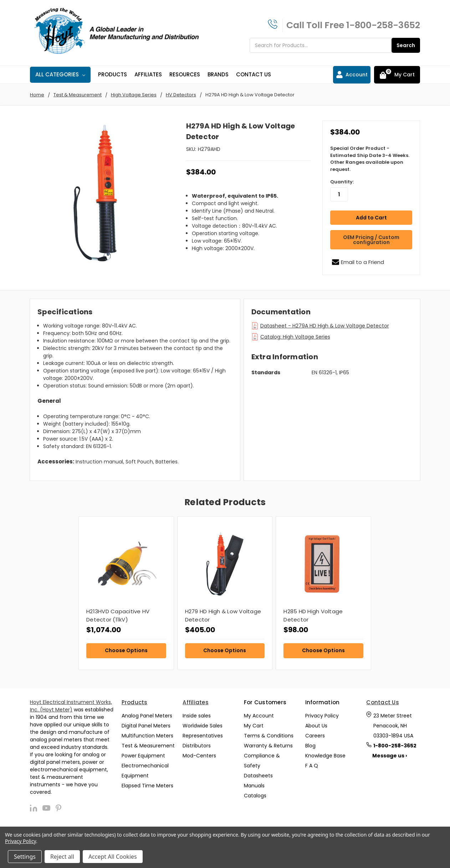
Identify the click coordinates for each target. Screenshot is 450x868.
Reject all (62, 857)
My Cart (254, 724)
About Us (316, 724)
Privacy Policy (322, 714)
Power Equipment (143, 754)
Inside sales (197, 714)
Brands (218, 74)
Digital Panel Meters (146, 724)
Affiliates (148, 74)
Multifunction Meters (147, 734)
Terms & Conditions (269, 734)
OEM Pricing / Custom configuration (371, 238)
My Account (259, 714)
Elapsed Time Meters (147, 784)
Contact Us (254, 74)
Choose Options (126, 649)
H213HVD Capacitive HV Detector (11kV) (118, 614)
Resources (185, 74)
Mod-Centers (199, 754)
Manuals (254, 784)
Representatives (203, 734)
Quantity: (342, 182)
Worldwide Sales (203, 724)
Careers (315, 734)
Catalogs (255, 794)
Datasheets (258, 774)
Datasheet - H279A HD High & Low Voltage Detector (325, 324)
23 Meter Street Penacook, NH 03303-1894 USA (393, 724)
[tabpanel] (126, 592)
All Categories (60, 74)
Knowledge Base (325, 754)
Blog (310, 744)
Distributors (197, 744)
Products (113, 74)
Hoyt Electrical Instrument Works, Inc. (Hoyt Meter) (71, 704)
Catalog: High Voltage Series (295, 335)
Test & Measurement (148, 744)
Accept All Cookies (113, 857)
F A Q (312, 764)
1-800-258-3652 (383, 25)
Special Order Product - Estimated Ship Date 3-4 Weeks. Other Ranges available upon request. (370, 159)
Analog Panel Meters (147, 714)
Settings (25, 857)
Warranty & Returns (268, 744)
